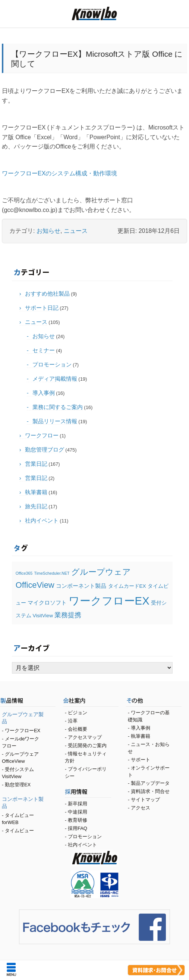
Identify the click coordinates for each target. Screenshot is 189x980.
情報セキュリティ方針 (86, 757)
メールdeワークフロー (21, 742)
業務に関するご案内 (58, 407)
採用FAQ (78, 828)
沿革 (73, 721)
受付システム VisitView (18, 773)
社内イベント (42, 520)
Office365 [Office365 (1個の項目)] (24, 573)
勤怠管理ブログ (45, 450)
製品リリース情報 (55, 421)
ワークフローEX (23, 731)
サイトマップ (145, 800)
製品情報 (28, 702)
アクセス (141, 808)
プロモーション (52, 364)
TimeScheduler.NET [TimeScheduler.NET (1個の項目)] (52, 573)
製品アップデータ (150, 783)
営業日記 (36, 464)
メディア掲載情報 (55, 379)
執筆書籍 (36, 492)
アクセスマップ (85, 737)
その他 (154, 702)
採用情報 (88, 793)
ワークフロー (42, 435)
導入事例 (44, 393)
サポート (141, 760)
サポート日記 (42, 308)
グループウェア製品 (23, 718)
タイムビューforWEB (18, 819)
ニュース (76, 231)
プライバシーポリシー (86, 773)
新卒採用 (78, 804)
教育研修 (78, 820)
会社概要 (78, 729)
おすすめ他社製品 (47, 294)
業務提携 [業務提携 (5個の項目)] (68, 615)
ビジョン (78, 713)
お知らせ (48, 231)
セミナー (44, 350)
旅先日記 (36, 506)
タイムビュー (19, 831)
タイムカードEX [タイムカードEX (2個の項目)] (127, 586)
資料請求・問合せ (150, 791)
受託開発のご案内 (87, 745)
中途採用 (78, 812)
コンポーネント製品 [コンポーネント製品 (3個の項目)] (81, 586)
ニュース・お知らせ (149, 748)
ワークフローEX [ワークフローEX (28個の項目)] (109, 601)
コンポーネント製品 (23, 803)
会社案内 (91, 702)
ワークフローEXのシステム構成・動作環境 (59, 173)
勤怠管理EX (18, 785)
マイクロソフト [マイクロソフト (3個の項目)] (47, 603)
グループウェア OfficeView (20, 758)
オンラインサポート (149, 771)
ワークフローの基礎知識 (149, 716)
